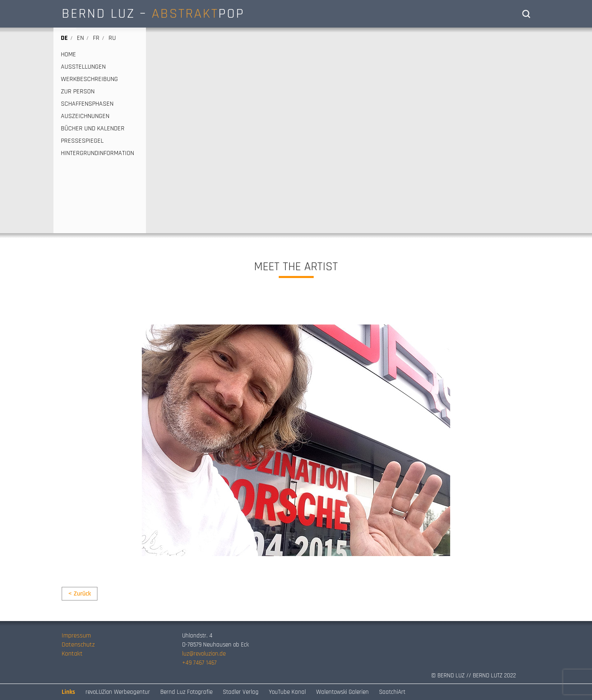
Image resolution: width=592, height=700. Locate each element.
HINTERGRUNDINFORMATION (97, 153)
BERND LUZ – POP (153, 14)
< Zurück (80, 594)
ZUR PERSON (78, 92)
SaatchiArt (392, 692)
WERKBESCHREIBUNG (89, 79)
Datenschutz (78, 645)
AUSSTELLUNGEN (83, 67)
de (64, 38)
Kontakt (72, 654)
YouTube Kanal (287, 692)
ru (112, 38)
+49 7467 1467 (199, 663)
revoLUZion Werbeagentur (118, 692)
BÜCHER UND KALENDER (93, 129)
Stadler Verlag (241, 692)
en (80, 38)
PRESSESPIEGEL (82, 141)
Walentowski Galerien (342, 692)
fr (96, 38)
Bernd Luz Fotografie (186, 692)
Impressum (76, 636)
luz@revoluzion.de (204, 654)
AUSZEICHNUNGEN (85, 116)
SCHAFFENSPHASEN (87, 104)
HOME (68, 55)
